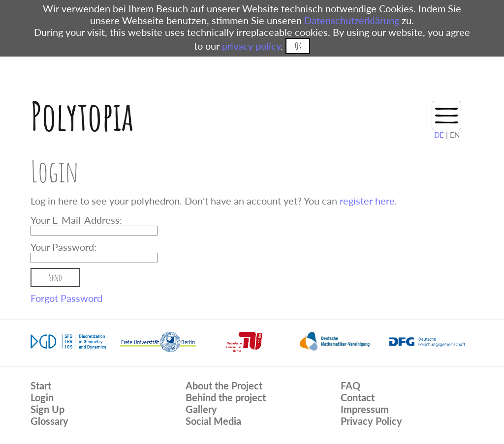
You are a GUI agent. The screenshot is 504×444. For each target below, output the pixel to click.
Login (42, 397)
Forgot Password (66, 298)
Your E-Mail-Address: (76, 220)
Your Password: (63, 247)
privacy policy (251, 46)
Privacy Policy (371, 421)
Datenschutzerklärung (352, 20)
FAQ (350, 385)
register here (367, 201)
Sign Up (47, 409)
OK (298, 46)
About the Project (224, 385)
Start (41, 385)
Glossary (49, 421)
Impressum (365, 409)
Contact (358, 397)
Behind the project (226, 397)
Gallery (201, 409)
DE (439, 135)
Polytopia (82, 116)
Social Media (213, 421)
